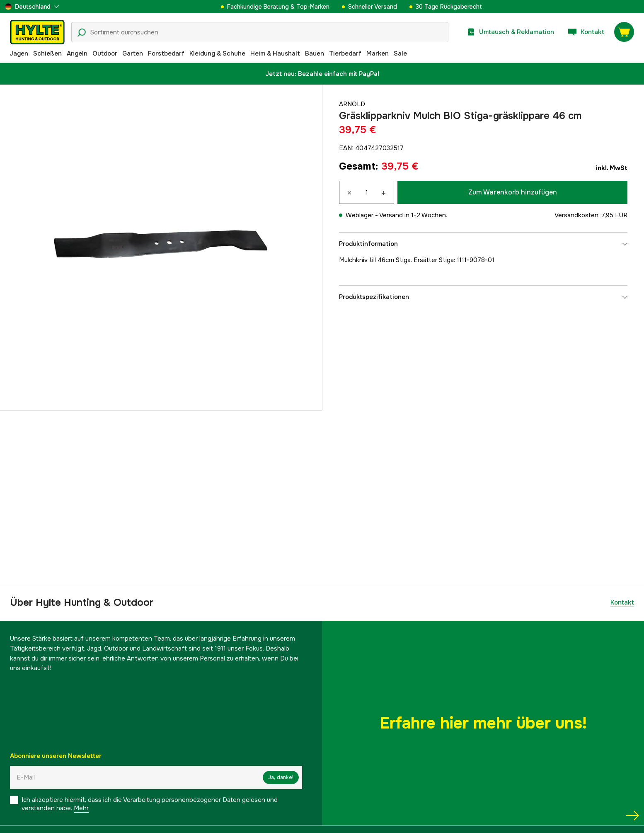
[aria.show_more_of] (32, 7)
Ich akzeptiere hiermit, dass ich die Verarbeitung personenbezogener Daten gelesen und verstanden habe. (150, 804)
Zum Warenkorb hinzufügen (513, 192)
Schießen (47, 53)
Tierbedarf (345, 53)
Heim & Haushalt (275, 53)
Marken (378, 53)
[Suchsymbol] (82, 33)
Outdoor (105, 53)
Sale (400, 53)
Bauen (315, 53)
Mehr (81, 808)
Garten (133, 53)
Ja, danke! (281, 777)
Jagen (19, 53)
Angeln (77, 53)
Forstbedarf (166, 53)
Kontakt (622, 602)
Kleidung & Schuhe (217, 53)
